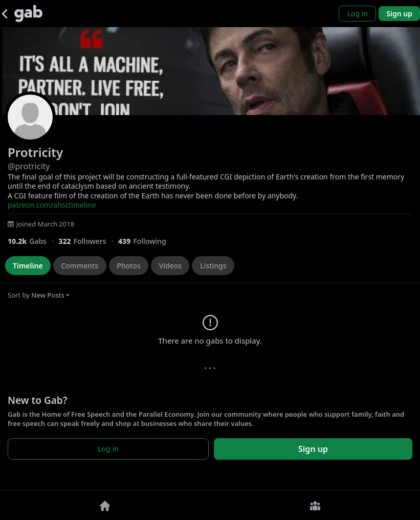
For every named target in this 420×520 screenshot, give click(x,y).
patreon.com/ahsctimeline (52, 205)
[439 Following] (146, 241)
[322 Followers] (88, 241)
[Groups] (315, 505)
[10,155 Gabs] (33, 241)
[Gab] (28, 14)
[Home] (105, 505)
